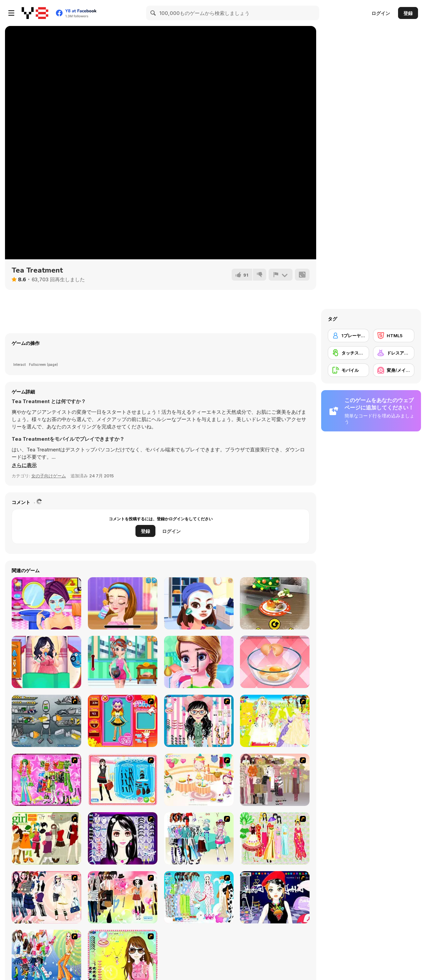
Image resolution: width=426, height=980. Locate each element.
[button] (24, 465)
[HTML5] (394, 336)
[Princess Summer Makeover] (46, 603)
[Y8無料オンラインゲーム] (35, 13)
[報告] (281, 275)
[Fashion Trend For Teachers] (275, 780)
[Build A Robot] (46, 721)
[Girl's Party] (199, 780)
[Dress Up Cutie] (199, 721)
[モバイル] (348, 370)
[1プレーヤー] (348, 336)
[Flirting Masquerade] (199, 603)
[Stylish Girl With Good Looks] (275, 897)
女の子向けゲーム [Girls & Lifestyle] (49, 476)
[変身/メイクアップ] (394, 370)
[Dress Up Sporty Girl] (46, 897)
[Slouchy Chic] (123, 897)
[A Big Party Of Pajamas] (199, 897)
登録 (408, 13)
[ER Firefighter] (123, 662)
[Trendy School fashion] (199, 662)
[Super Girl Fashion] (46, 838)
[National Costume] (275, 838)
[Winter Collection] (199, 838)
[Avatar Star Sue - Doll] (123, 721)
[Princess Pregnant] (46, 662)
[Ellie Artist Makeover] (123, 603)
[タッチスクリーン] (348, 353)
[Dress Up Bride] (275, 721)
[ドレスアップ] (394, 353)
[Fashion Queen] (123, 780)
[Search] (153, 13)
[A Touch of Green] (46, 780)
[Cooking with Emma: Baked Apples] (275, 603)
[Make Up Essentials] (123, 838)
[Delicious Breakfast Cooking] (275, 662)
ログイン (381, 13)
